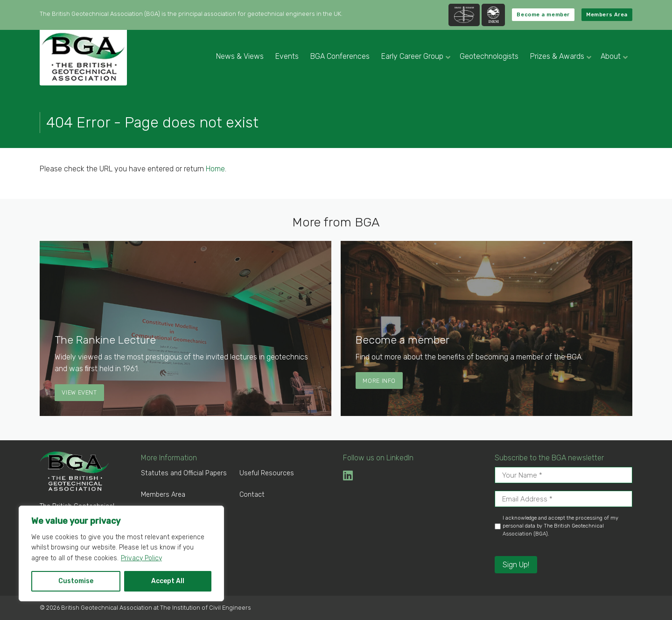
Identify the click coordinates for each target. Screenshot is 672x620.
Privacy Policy (141, 558)
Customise (76, 581)
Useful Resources (267, 473)
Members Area (607, 15)
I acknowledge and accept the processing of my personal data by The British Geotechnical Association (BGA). (560, 526)
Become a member (543, 15)
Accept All (168, 581)
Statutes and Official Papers (184, 473)
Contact (252, 495)
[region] (121, 553)
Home (215, 169)
